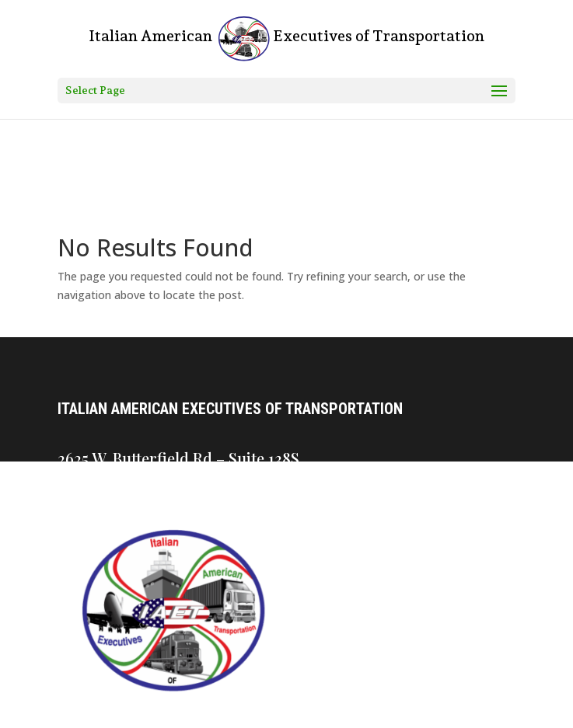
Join (279, 655)
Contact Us (295, 546)
